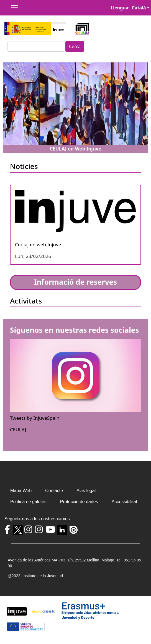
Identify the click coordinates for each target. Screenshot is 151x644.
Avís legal (86, 491)
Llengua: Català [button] (128, 8)
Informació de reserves (75, 282)
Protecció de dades (79, 502)
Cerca (75, 46)
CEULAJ (18, 430)
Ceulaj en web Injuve (38, 245)
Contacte (54, 491)
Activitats (26, 301)
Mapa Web (21, 491)
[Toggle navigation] (14, 8)
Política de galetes (28, 502)
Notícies (24, 166)
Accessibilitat (124, 502)
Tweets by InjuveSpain (35, 418)
